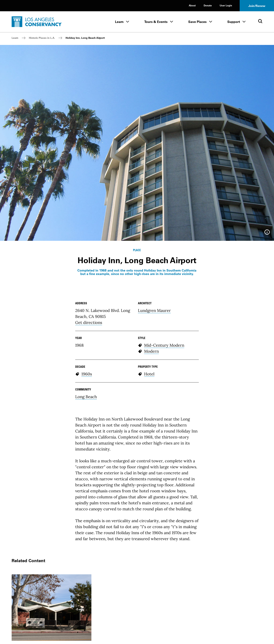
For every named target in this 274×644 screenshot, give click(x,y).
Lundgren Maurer (154, 310)
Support (234, 22)
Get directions (89, 322)
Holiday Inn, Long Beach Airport (85, 38)
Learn (119, 22)
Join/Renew (257, 6)
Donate (208, 5)
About (192, 5)
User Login (226, 5)
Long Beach (86, 397)
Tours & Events (156, 22)
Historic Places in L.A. (42, 38)
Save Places (197, 22)
